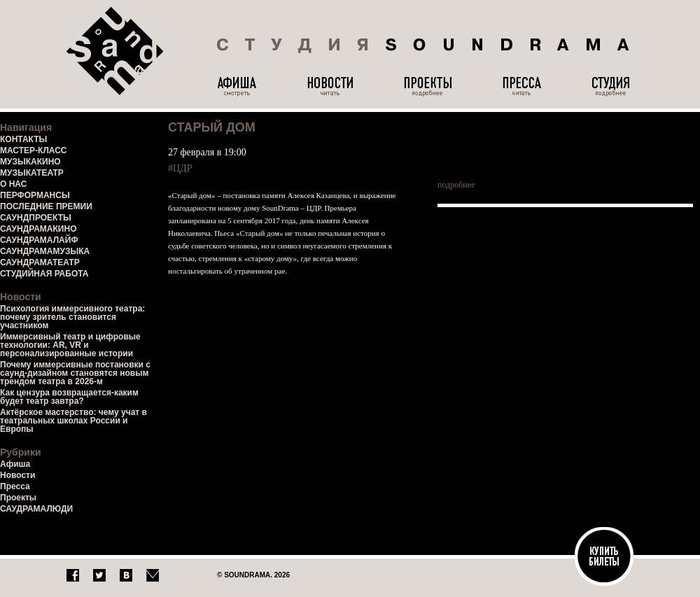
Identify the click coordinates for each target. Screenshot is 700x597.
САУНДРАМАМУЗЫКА (45, 251)
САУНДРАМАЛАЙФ (39, 240)
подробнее (456, 185)
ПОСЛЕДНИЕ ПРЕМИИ (46, 206)
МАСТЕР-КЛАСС (34, 150)
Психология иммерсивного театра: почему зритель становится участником (72, 317)
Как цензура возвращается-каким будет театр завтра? (69, 397)
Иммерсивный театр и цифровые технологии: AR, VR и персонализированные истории (70, 345)
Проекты (18, 498)
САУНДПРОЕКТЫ (36, 218)
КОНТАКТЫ (23, 139)
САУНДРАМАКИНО (38, 229)
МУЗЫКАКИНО (30, 162)
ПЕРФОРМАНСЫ (35, 195)
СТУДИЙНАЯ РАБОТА (44, 274)
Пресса (15, 486)
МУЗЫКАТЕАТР (32, 173)
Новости (17, 475)
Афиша (15, 464)
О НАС (13, 184)
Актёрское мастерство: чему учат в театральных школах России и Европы (73, 421)
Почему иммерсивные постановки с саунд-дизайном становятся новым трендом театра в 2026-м (75, 373)
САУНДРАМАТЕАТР (40, 262)
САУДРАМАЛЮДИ (36, 509)
